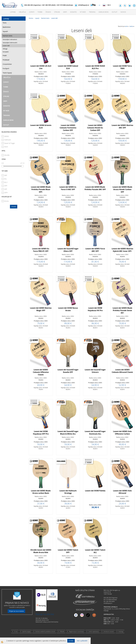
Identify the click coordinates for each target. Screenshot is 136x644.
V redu (71, 641)
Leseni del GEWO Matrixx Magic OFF (41, 309)
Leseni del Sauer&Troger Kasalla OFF (68, 371)
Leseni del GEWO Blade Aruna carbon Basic (41, 492)
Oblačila (22, 12)
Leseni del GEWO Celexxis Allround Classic (122, 371)
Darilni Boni (104, 12)
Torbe (40, 12)
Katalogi (121, 632)
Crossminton (7, 64)
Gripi (65, 12)
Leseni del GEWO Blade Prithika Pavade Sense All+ (122, 310)
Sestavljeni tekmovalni (10, 43)
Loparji (13, 12)
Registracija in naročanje (76, 632)
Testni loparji (7, 73)
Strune (57, 12)
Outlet (115, 12)
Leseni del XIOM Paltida (95, 491)
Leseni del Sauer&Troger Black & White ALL (68, 433)
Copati (32, 12)
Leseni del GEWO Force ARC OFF (95, 250)
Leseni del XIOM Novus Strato (68, 309)
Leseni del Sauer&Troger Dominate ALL (95, 433)
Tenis (5, 23)
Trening (92, 12)
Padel (5, 55)
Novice (123, 12)
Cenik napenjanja (94, 632)
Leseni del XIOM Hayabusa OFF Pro (41, 433)
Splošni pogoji (26, 632)
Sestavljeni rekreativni (10, 39)
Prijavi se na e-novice (16, 611)
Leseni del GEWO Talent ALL (95, 551)
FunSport (6, 68)
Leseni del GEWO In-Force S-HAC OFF (68, 188)
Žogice (48, 12)
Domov (31, 18)
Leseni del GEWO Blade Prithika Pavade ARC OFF (95, 188)
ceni (127, 26)
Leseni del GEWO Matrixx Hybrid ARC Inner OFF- (122, 250)
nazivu (132, 26)
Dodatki (73, 12)
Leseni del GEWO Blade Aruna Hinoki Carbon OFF (122, 189)
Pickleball (6, 60)
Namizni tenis (8, 36)
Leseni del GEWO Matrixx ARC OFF (122, 126)
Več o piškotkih (82, 641)
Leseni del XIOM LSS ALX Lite (41, 67)
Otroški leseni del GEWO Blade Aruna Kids (41, 551)
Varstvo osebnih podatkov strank (45, 632)
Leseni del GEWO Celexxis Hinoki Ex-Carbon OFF (95, 128)
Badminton (7, 27)
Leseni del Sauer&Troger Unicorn (95, 371)
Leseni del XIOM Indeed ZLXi (68, 67)
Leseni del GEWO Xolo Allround (122, 492)
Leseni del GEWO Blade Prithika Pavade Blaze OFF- (41, 189)
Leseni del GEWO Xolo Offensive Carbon (122, 433)
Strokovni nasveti (109, 632)
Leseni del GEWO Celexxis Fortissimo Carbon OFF (68, 128)
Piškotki (62, 632)
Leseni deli (6, 46)
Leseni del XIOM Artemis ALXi (41, 126)
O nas (16, 632)
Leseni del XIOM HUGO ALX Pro (95, 67)
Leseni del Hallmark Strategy (68, 492)
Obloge (5, 49)
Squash (5, 31)
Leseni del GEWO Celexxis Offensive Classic (41, 372)
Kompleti (6, 52)
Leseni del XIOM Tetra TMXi (122, 67)
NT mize (83, 12)
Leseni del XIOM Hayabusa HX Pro (95, 309)
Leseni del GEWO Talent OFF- (68, 551)
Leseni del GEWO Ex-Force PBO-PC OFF (41, 250)
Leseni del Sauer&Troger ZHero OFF (68, 250)
